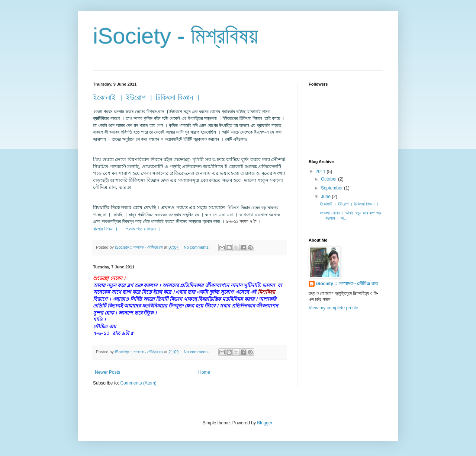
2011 (321, 172)
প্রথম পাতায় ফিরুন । (144, 229)
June (326, 197)
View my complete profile (333, 308)
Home (204, 372)
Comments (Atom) (138, 383)
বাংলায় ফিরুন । (105, 229)
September (332, 188)
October (329, 179)
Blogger (265, 423)
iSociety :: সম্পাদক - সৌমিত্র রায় (347, 284)
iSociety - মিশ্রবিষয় (176, 36)
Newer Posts (107, 372)
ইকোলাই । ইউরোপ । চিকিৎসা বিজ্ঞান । (147, 97)
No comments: (197, 247)
